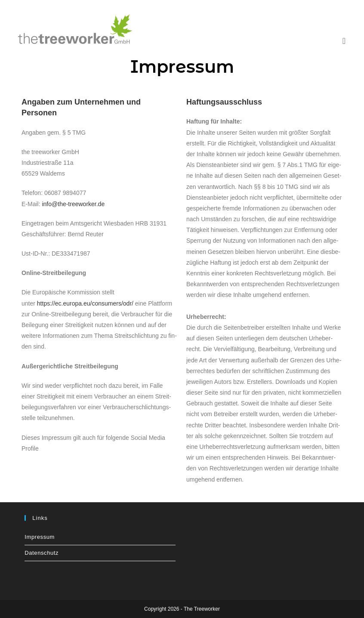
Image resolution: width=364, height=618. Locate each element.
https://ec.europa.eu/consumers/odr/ (85, 303)
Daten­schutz (42, 553)
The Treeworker (202, 609)
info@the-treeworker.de (73, 204)
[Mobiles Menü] (344, 41)
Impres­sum (40, 537)
